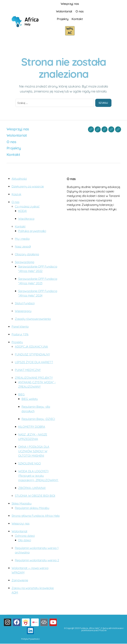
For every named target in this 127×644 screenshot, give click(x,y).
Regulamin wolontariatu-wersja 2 (37, 560)
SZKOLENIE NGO (30, 463)
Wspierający (23, 311)
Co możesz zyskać (27, 206)
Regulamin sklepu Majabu (32, 508)
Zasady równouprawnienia (33, 319)
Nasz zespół (23, 246)
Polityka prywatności (32, 231)
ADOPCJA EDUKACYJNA (31, 346)
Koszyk (16, 194)
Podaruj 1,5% (20, 334)
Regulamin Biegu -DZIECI (38, 419)
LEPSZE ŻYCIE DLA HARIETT (34, 362)
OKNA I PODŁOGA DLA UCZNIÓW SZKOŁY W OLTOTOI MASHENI (34, 451)
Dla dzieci (25, 540)
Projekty (63, 19)
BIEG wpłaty (30, 399)
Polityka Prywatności (30, 639)
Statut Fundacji (25, 303)
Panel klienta (20, 326)
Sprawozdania (25, 262)
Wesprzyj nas (70, 4)
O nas (80, 11)
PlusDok (103, 630)
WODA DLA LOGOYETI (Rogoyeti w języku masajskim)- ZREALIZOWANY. (38, 475)
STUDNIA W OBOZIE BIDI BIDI (35, 495)
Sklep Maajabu (22, 503)
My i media (22, 239)
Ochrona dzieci (25, 536)
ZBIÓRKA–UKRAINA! (32, 488)
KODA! (22, 211)
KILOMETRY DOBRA (32, 426)
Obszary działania (27, 254)
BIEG (21, 394)
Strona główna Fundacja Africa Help (36, 516)
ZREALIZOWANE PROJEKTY (34, 378)
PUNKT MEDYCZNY (28, 370)
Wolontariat (64, 11)
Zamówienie (20, 580)
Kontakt (77, 19)
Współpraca (26, 218)
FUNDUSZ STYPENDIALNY (32, 354)
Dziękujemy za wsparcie (28, 186)
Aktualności (19, 178)
